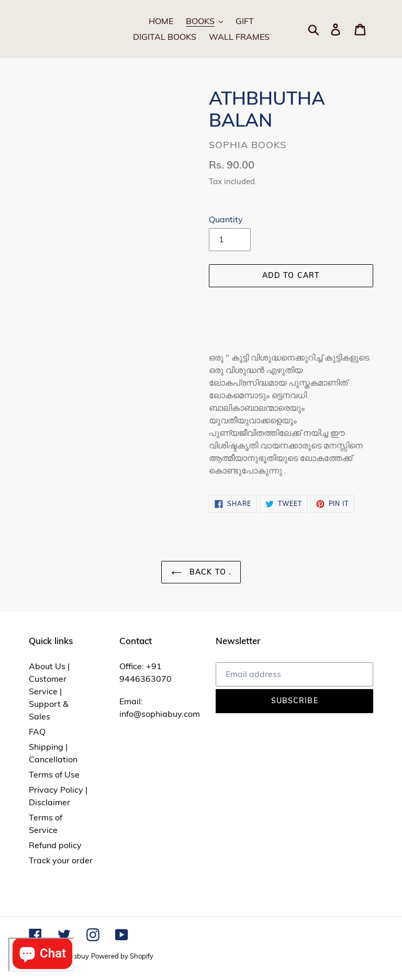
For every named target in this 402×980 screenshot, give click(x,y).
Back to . (201, 572)
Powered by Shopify (122, 956)
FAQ (37, 731)
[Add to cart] (291, 276)
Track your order (61, 860)
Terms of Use (54, 774)
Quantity (226, 219)
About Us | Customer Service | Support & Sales (49, 691)
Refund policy (55, 845)
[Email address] (294, 674)
